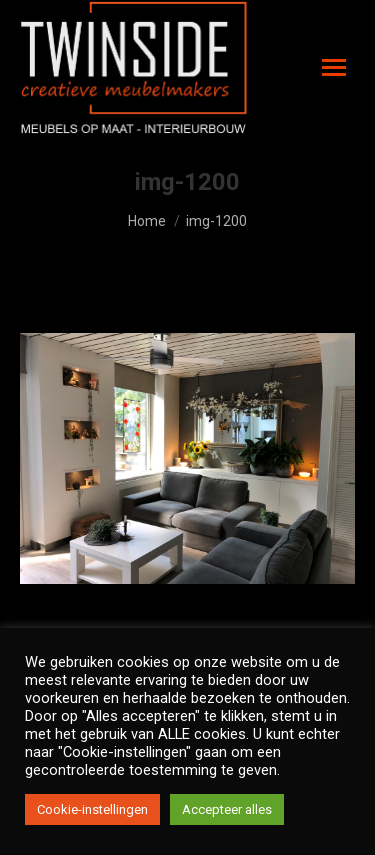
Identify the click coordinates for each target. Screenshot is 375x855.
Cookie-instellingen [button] (92, 809)
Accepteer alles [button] (227, 809)
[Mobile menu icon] (334, 67)
